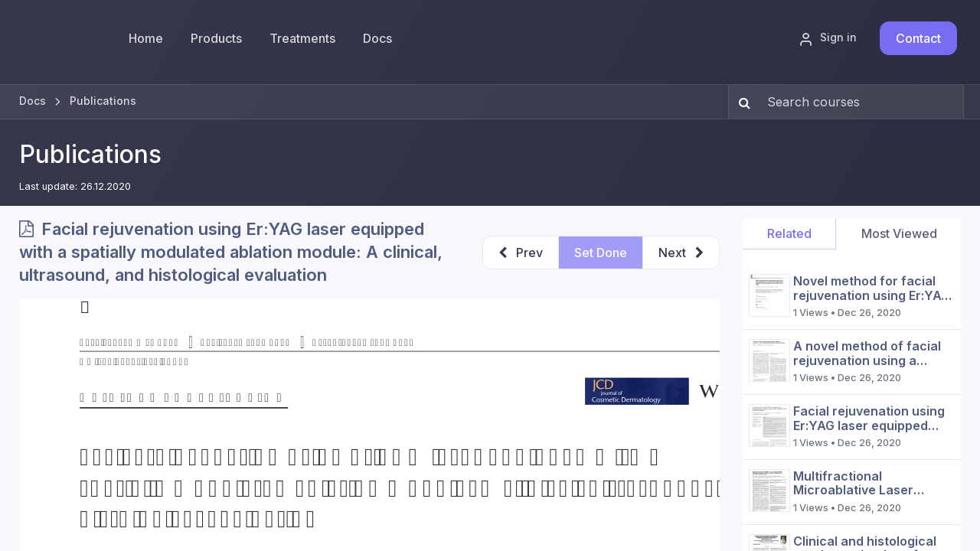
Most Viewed (899, 233)
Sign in (828, 38)
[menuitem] (216, 38)
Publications (90, 154)
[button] (521, 253)
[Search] (742, 102)
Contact (918, 38)
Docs (33, 101)
